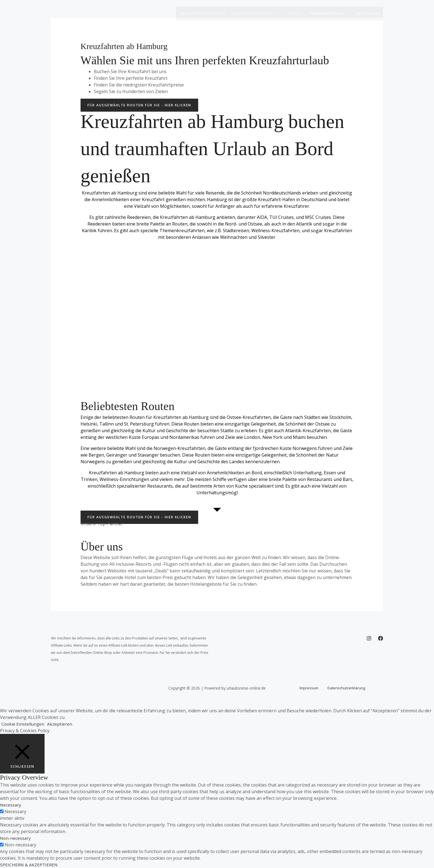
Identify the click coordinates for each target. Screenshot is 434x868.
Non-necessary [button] (16, 838)
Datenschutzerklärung (343, 688)
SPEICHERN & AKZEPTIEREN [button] (29, 865)
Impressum (312, 688)
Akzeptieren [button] (61, 724)
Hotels (294, 13)
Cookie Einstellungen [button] (23, 724)
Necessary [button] (11, 805)
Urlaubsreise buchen (202, 13)
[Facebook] (381, 638)
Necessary (15, 811)
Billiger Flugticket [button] (256, 14)
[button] (277, 14)
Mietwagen (367, 13)
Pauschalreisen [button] (329, 14)
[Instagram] (369, 638)
